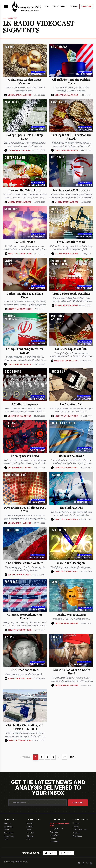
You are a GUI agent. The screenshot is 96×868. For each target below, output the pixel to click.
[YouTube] (87, 863)
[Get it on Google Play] (67, 853)
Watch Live (54, 832)
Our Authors (8, 827)
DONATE (74, 6)
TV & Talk (30, 833)
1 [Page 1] (36, 757)
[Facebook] (83, 863)
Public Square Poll (80, 830)
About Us (7, 823)
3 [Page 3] (47, 757)
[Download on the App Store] (50, 853)
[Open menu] (6, 6)
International (54, 841)
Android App (78, 836)
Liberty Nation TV (56, 829)
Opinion (30, 827)
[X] (79, 863)
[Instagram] (91, 863)
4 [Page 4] (53, 757)
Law (28, 839)
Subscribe (78, 803)
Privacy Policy (9, 836)
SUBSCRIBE (86, 6)
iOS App (76, 833)
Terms (6, 839)
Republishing (8, 833)
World (29, 830)
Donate (76, 827)
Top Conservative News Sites (59, 825)
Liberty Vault (54, 835)
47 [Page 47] (64, 757)
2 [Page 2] (42, 757)
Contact (6, 830)
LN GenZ (53, 838)
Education (30, 836)
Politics (29, 823)
